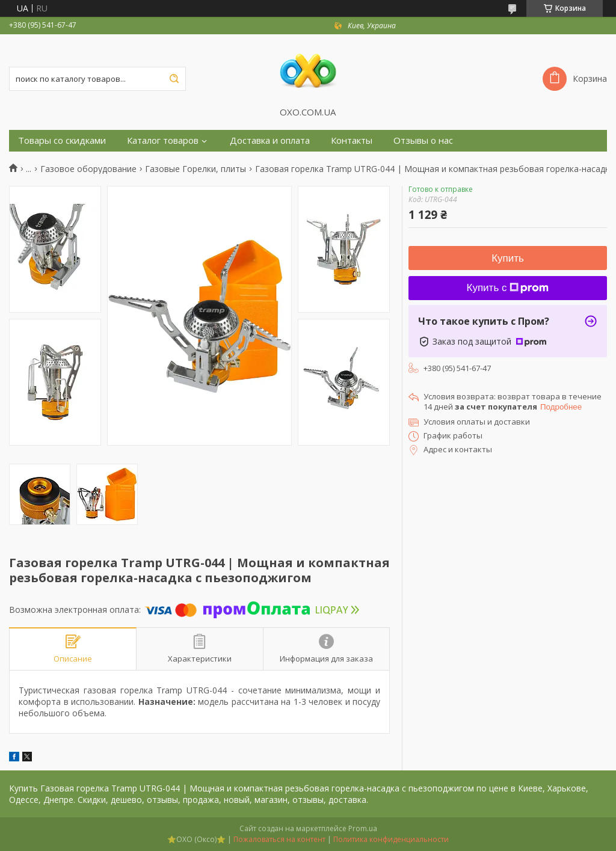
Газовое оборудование (88, 169)
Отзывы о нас (423, 140)
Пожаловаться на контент (279, 839)
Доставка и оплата (270, 140)
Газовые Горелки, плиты (196, 169)
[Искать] (174, 79)
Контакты (352, 140)
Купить (508, 258)
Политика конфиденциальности (391, 839)
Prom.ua (363, 828)
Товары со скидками (62, 140)
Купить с (508, 288)
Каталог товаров (163, 140)
